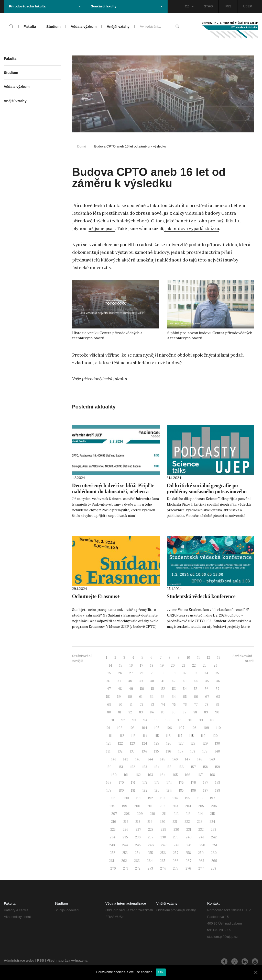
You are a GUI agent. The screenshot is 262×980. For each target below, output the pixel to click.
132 (120, 751)
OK (161, 972)
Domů (82, 146)
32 (185, 673)
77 (196, 705)
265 (163, 861)
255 (150, 853)
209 (140, 814)
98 (190, 720)
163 (150, 775)
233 (214, 830)
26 (120, 673)
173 (157, 783)
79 (217, 705)
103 (132, 728)
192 (150, 798)
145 (163, 759)
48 (120, 689)
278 (214, 868)
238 (163, 837)
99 (201, 720)
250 (202, 845)
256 (163, 853)
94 (145, 720)
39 (141, 681)
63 (163, 697)
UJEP (248, 6)
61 (141, 697)
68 (218, 697)
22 (194, 665)
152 (133, 767)
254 (138, 853)
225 (113, 830)
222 (187, 822)
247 (164, 845)
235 (125, 837)
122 (120, 743)
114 (145, 736)
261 (112, 861)
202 (162, 806)
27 (131, 673)
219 (150, 822)
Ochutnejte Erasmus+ (96, 596)
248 (177, 845)
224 (212, 822)
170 (121, 783)
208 (127, 814)
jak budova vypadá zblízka (192, 229)
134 (144, 751)
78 (206, 705)
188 (218, 790)
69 (109, 705)
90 (217, 712)
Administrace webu (19, 960)
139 (205, 751)
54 (185, 689)
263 (137, 861)
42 (174, 681)
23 (205, 665)
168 (212, 775)
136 (169, 751)
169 (109, 783)
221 (175, 822)
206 (214, 806)
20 (173, 665)
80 (109, 712)
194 (175, 798)
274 (163, 868)
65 (185, 697)
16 (131, 665)
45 (207, 681)
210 (152, 814)
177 (206, 783)
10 (188, 658)
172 (145, 783)
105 (157, 728)
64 (174, 697)
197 (212, 798)
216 (114, 822)
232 (201, 830)
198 (112, 806)
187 (206, 790)
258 (188, 853)
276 (188, 868)
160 (114, 775)
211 (164, 814)
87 (184, 712)
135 (156, 751)
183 (157, 790)
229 (163, 830)
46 (218, 681)
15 (121, 665)
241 (201, 837)
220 (162, 822)
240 (189, 837)
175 (181, 783)
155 (169, 767)
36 (108, 681)
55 (196, 689)
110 (219, 728)
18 (152, 665)
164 (163, 775)
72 (141, 705)
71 (131, 705)
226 (126, 830)
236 (138, 837)
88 (195, 712)
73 (152, 705)
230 (176, 830)
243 (112, 845)
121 (109, 743)
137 (181, 751)
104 (144, 728)
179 (109, 790)
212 (176, 814)
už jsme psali (102, 229)
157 (193, 767)
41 (163, 681)
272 (138, 868)
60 (130, 697)
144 (150, 759)
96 (168, 720)
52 (163, 689)
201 (150, 806)
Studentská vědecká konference (201, 596)
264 (150, 861)
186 (193, 790)
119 (203, 736)
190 (126, 798)
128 (193, 743)
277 (201, 868)
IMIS (228, 6)
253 (125, 853)
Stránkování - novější (83, 658)
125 (157, 743)
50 (142, 689)
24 (216, 665)
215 (212, 814)
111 (111, 736)
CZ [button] (189, 6)
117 (180, 736)
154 (157, 767)
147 (188, 759)
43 (185, 681)
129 (205, 743)
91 (112, 720)
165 (175, 775)
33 (195, 673)
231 (189, 830)
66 (196, 697)
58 (108, 697)
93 (134, 720)
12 (209, 658)
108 (194, 728)
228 (151, 830)
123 (132, 743)
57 (217, 689)
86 (174, 712)
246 (151, 845)
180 (121, 790)
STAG (208, 6)
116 (168, 736)
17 (141, 665)
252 (112, 853)
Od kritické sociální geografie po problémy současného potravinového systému (207, 492)
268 (201, 861)
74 (163, 705)
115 (157, 736)
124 (145, 743)
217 (126, 822)
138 (193, 751)
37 (119, 681)
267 (189, 861)
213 (188, 814)
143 (138, 759)
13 (219, 658)
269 (214, 861)
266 (176, 861)
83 (141, 712)
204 (188, 806)
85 (163, 712)
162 (138, 775)
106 (169, 728)
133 (132, 751)
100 (213, 720)
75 (174, 705)
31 (174, 673)
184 (169, 790)
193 (163, 798)
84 (152, 712)
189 (114, 798)
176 (193, 783)
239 (176, 837)
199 (124, 806)
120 (215, 736)
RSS (41, 960)
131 (108, 751)
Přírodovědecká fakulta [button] (45, 6)
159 (217, 767)
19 (162, 665)
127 (181, 743)
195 (188, 798)
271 (125, 868)
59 (119, 697)
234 (113, 837)
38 (130, 681)
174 (169, 783)
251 (215, 845)
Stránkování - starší (243, 658)
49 (131, 689)
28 (142, 673)
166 (188, 775)
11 (199, 658)
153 (145, 767)
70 (120, 705)
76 (185, 705)
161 (126, 775)
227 (138, 830)
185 (181, 790)
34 (206, 673)
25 (109, 673)
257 (176, 853)
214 (200, 814)
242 (214, 837)
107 (182, 728)
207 (114, 814)
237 (151, 837)
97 (179, 720)
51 (153, 689)
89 (206, 712)
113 (133, 736)
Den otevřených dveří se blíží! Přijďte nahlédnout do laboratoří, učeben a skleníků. (113, 492)
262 (124, 861)
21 (183, 665)
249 (189, 845)
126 (169, 743)
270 (113, 868)
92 (123, 720)
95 (156, 720)
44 (196, 681)
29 (153, 673)
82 (130, 712)
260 (214, 853)
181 (133, 790)
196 (200, 798)
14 (110, 665)
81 (120, 712)
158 (205, 767)
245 (138, 845)
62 (152, 697)
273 (150, 868)
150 (109, 767)
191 (138, 798)
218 (138, 822)
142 (126, 759)
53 (174, 689)
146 (175, 759)
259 (201, 853)
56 (207, 689)
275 (176, 868)
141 (114, 759)
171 (133, 783)
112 (122, 736)
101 (108, 728)
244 (125, 845)
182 (145, 790)
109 (206, 728)
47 (109, 689)
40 (152, 681)
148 (200, 759)
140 (217, 751)
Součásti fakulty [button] (127, 6)
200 (137, 806)
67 (207, 697)
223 (200, 822)
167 (200, 775)
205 (201, 806)
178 (218, 783)
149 (212, 759)
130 (217, 743)
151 (121, 767)
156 (181, 767)
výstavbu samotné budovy (142, 252)
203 (175, 806)
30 (164, 673)
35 (217, 673)
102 (120, 728)
